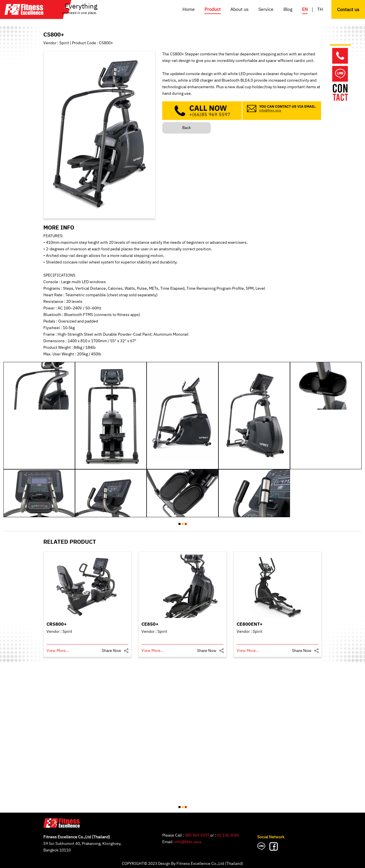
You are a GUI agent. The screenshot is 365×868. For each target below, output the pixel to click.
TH (320, 10)
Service (266, 10)
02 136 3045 (228, 835)
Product (213, 10)
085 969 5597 (197, 835)
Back (186, 128)
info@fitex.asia (188, 842)
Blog (288, 10)
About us (240, 10)
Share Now (111, 651)
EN (305, 10)
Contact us (348, 10)
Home (189, 10)
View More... (58, 651)
